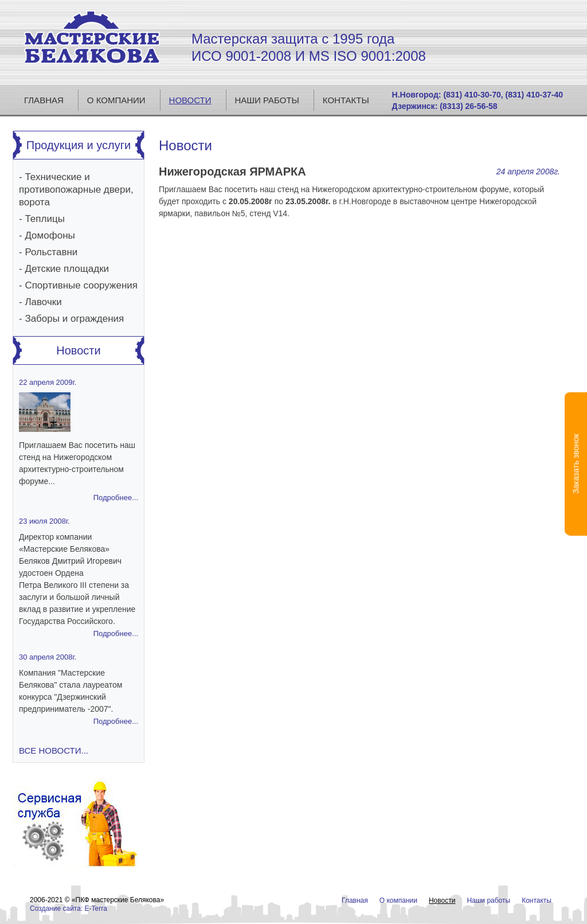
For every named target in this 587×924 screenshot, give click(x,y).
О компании (116, 100)
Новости (190, 100)
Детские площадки (67, 269)
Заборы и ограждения (74, 319)
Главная (44, 100)
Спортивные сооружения (81, 285)
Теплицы (44, 219)
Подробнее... (116, 498)
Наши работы (267, 100)
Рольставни (51, 252)
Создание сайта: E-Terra (69, 909)
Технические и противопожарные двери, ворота (76, 190)
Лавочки (43, 302)
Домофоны (50, 235)
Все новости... (54, 750)
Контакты (346, 100)
